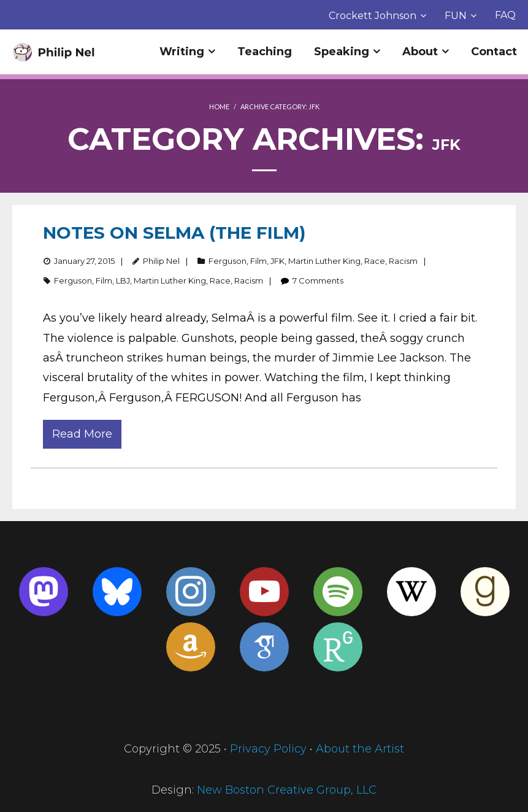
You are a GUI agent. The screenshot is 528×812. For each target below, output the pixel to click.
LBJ (123, 280)
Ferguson (228, 261)
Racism (403, 261)
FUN (456, 16)
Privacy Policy (268, 749)
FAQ (505, 15)
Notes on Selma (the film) (174, 233)
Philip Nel (161, 261)
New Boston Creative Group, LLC (287, 790)
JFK (277, 261)
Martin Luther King (324, 261)
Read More (82, 434)
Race (375, 261)
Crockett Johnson (373, 16)
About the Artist (360, 749)
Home (219, 106)
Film (258, 261)
